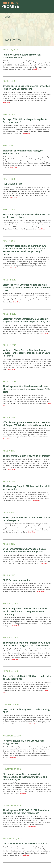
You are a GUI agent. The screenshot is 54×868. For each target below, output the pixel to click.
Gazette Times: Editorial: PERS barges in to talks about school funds (27, 677)
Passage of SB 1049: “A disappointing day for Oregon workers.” (25, 121)
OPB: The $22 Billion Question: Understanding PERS (26, 711)
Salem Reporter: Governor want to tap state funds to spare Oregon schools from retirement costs (27, 287)
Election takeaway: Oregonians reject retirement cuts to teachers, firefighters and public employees (25, 777)
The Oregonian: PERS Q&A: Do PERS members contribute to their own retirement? (26, 812)
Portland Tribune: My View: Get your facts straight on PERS (24, 742)
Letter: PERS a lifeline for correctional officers (25, 843)
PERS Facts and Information (17, 580)
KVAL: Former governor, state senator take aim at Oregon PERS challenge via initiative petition (26, 424)
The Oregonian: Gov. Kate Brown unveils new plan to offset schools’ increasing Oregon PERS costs (26, 389)
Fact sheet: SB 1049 (13, 184)
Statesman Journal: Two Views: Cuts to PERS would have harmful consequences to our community (25, 611)
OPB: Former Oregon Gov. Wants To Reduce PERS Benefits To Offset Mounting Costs (25, 550)
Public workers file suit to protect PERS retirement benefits (22, 56)
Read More (37, 69)
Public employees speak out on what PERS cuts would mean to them (26, 216)
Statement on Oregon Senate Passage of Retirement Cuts (23, 152)
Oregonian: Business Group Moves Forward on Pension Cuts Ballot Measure (26, 87)
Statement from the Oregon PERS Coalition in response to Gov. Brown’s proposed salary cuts (26, 320)
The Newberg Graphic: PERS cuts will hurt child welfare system (26, 488)
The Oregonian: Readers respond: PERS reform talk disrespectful (26, 519)
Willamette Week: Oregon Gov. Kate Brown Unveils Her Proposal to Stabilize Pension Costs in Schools (27, 353)
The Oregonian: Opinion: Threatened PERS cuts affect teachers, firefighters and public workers (27, 644)
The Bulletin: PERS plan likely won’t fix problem (26, 456)
